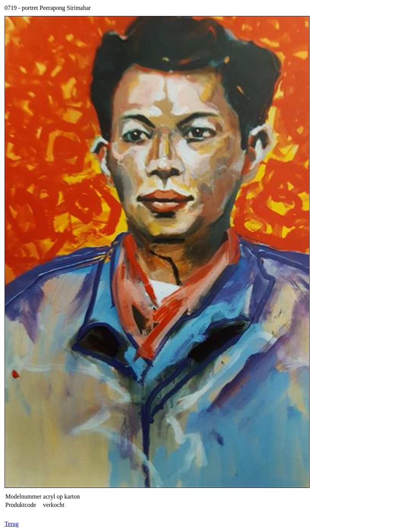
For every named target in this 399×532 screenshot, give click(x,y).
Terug (12, 524)
